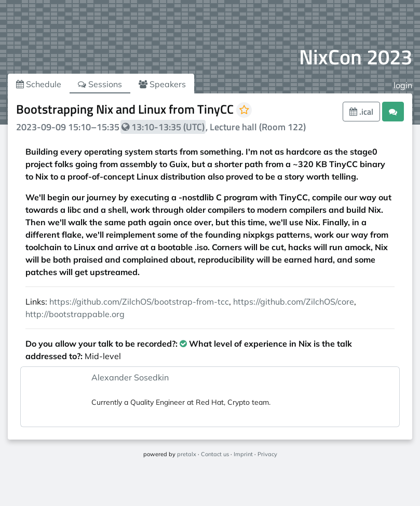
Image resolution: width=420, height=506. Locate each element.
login (403, 85)
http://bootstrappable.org (75, 314)
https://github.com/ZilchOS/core (294, 302)
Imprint (243, 454)
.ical (361, 112)
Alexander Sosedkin (130, 377)
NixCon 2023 (356, 57)
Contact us (215, 454)
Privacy (267, 454)
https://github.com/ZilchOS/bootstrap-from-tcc (139, 302)
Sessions (100, 84)
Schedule (39, 84)
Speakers (162, 84)
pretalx (187, 454)
